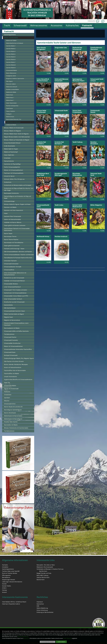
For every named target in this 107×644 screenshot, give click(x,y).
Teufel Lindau (59, 205)
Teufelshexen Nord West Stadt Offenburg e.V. (43, 174)
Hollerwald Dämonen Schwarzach (61, 80)
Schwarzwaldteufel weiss (43, 206)
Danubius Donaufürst (94, 143)
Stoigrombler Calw (61, 48)
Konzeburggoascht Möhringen (61, 174)
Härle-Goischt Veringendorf (41, 49)
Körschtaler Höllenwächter (77, 174)
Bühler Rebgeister (96, 205)
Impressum (26, 638)
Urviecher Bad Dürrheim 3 (59, 143)
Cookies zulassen (61, 642)
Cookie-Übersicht (67, 638)
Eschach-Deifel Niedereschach (77, 206)
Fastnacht (9, 31)
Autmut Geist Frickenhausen (77, 112)
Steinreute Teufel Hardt (96, 174)
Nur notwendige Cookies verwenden (48, 642)
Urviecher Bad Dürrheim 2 (41, 143)
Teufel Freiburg (77, 142)
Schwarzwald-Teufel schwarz (97, 80)
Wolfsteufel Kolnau (43, 237)
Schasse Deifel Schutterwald (41, 112)
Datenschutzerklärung (23, 637)
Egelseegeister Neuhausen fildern (78, 80)
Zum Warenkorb (103, 20)
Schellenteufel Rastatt (95, 112)
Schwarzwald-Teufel (61, 111)
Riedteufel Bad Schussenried (77, 49)
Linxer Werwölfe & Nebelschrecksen (43, 80)
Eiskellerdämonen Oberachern (96, 49)
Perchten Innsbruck (61, 237)
